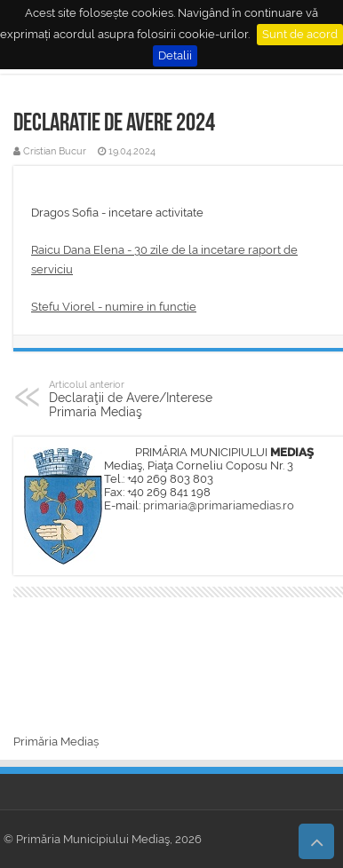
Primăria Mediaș (56, 742)
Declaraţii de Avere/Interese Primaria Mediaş (140, 398)
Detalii (175, 55)
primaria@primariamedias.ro (219, 505)
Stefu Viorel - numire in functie (114, 307)
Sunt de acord (300, 34)
